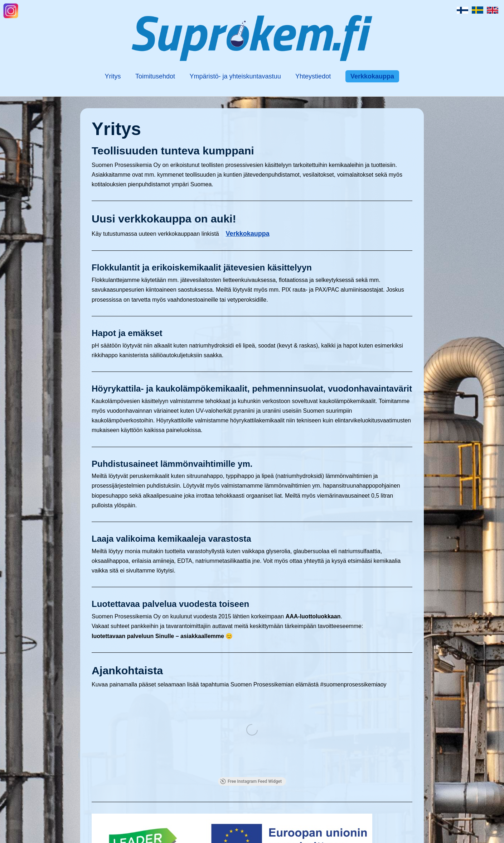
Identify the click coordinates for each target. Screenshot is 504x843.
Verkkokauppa (372, 76)
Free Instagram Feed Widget (251, 781)
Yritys (113, 76)
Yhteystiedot (313, 76)
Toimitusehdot (155, 76)
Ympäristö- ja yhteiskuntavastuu (235, 76)
